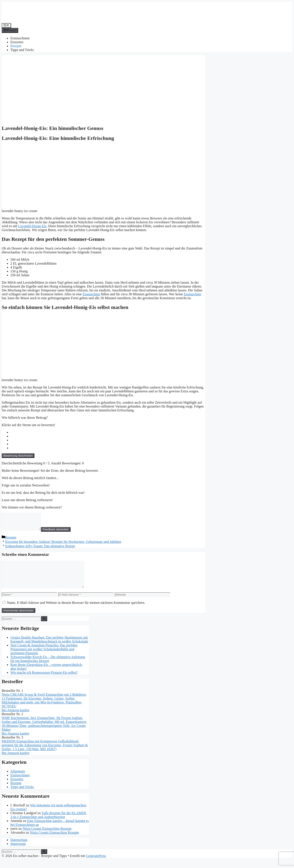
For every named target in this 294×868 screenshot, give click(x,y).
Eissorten (17, 42)
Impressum (18, 852)
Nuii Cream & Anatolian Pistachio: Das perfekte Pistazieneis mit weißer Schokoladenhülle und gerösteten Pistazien (44, 658)
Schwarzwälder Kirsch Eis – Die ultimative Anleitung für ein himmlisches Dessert (48, 667)
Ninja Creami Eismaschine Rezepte (47, 837)
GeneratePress (96, 864)
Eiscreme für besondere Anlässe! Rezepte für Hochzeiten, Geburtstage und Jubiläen (63, 545)
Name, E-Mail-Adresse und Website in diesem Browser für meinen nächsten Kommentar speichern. (76, 611)
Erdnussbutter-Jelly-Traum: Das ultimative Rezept (40, 549)
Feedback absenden (60, 533)
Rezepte (16, 46)
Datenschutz (19, 848)
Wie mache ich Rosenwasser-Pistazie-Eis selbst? (44, 681)
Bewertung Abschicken (18, 456)
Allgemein (18, 780)
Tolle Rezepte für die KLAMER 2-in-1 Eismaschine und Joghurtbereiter (48, 823)
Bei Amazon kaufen (15, 719)
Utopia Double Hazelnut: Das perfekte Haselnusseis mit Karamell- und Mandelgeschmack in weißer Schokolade (49, 648)
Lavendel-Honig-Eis (32, 226)
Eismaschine (91, 294)
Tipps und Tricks (22, 50)
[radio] (108, 432)
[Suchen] (44, 627)
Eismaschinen (20, 38)
